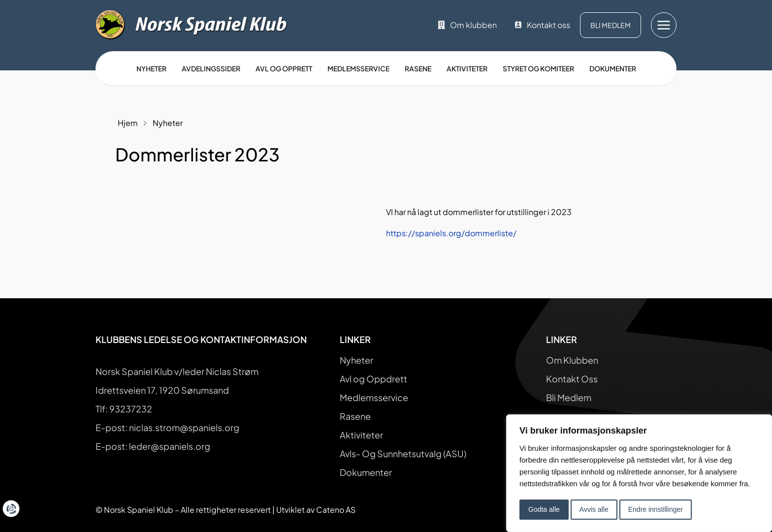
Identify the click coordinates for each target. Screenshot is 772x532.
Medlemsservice (358, 68)
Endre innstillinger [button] (656, 509)
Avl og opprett (284, 68)
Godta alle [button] (544, 509)
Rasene (418, 68)
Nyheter (151, 68)
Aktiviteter (467, 68)
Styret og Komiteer (538, 68)
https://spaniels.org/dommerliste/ (451, 233)
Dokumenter (613, 68)
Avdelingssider (211, 68)
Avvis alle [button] (594, 509)
